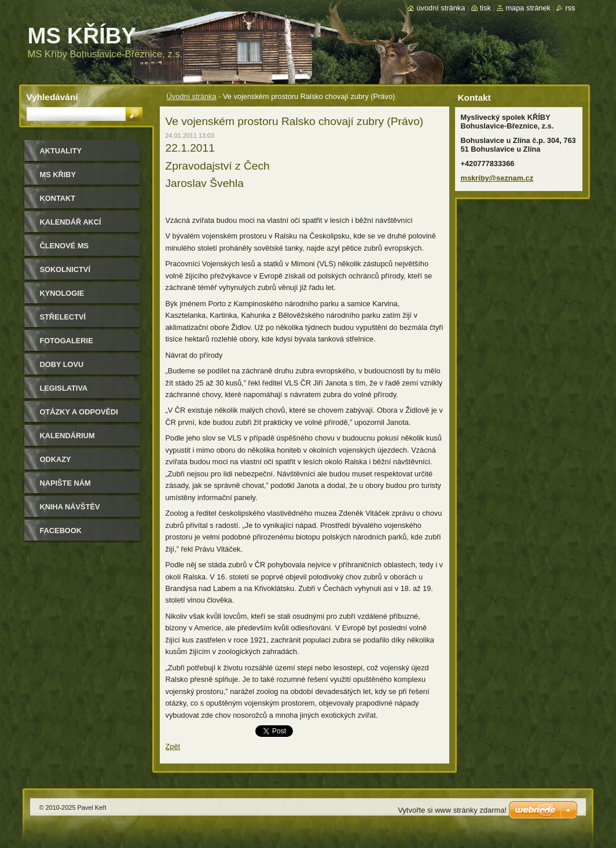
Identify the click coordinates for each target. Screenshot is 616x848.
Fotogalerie (67, 341)
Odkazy (56, 459)
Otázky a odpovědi (79, 412)
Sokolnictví (65, 269)
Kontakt (58, 198)
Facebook (61, 531)
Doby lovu (62, 364)
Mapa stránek (528, 8)
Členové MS (65, 246)
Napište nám (65, 483)
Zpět (173, 746)
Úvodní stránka (192, 96)
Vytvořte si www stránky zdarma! (452, 810)
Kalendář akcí (71, 222)
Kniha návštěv (70, 507)
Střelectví (63, 317)
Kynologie (62, 293)
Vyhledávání (52, 97)
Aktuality (61, 151)
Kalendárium (67, 436)
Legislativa (64, 388)
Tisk (485, 8)
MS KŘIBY (58, 175)
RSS (570, 8)
